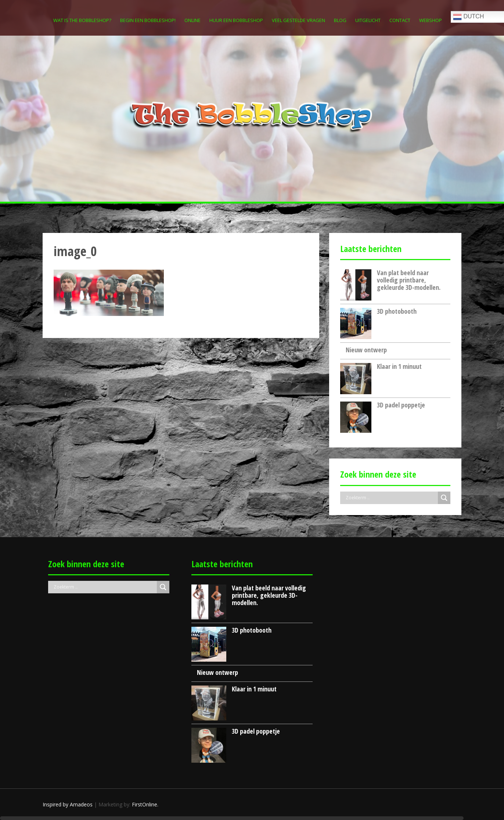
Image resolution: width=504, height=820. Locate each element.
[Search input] (391, 498)
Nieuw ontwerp (366, 350)
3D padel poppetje (401, 405)
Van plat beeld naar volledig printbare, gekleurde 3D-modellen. (409, 280)
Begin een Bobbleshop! (148, 20)
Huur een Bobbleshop (236, 20)
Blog (340, 20)
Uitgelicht (368, 20)
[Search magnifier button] (444, 498)
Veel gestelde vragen (298, 20)
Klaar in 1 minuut (399, 366)
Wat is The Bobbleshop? (82, 20)
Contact (400, 20)
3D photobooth (397, 311)
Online (192, 20)
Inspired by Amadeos (68, 804)
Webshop (431, 20)
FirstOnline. (145, 804)
